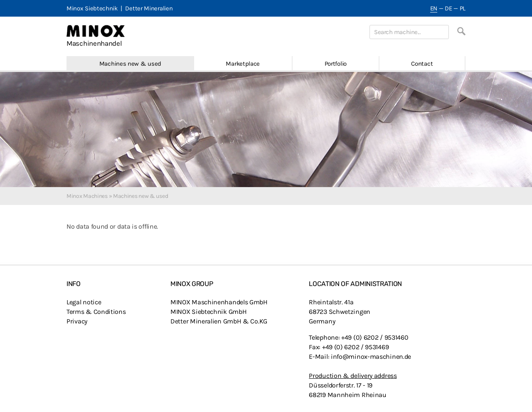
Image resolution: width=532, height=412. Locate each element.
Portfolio (336, 64)
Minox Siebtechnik (92, 8)
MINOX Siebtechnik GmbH (208, 312)
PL (463, 8)
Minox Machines (87, 196)
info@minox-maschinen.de (371, 356)
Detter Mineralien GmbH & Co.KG (219, 321)
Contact (422, 64)
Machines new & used (130, 64)
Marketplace (243, 64)
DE (448, 8)
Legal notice (84, 302)
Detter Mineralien (149, 8)
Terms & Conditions (96, 312)
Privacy (77, 321)
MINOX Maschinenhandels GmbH (219, 302)
